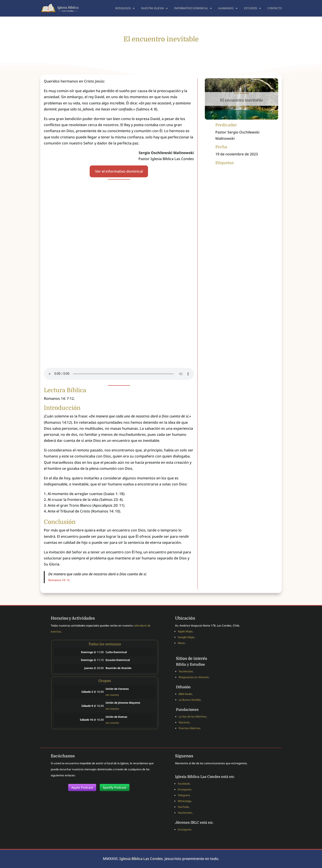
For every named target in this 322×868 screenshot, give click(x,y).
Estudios (251, 8)
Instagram (184, 789)
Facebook (184, 784)
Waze (181, 643)
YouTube (183, 807)
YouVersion (186, 671)
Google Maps (186, 637)
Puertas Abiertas (189, 728)
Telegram (184, 795)
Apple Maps (185, 631)
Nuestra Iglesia (153, 8)
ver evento (112, 695)
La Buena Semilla (190, 700)
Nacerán (184, 722)
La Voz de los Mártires (193, 717)
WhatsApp (184, 801)
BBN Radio (185, 694)
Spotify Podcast (115, 787)
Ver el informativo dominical (119, 171)
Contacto (275, 8)
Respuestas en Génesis (194, 677)
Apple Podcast (82, 787)
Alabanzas (226, 8)
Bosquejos (123, 8)
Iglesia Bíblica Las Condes (141, 859)
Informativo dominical (191, 8)
